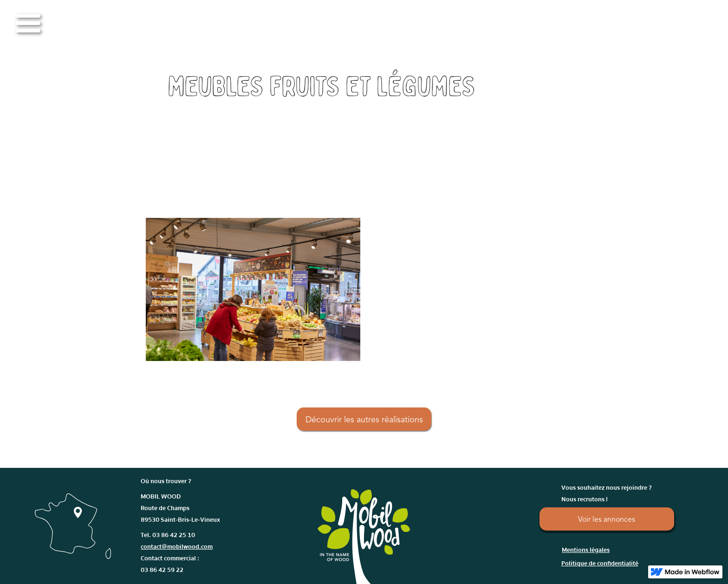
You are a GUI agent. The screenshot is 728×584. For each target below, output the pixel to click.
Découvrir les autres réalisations (364, 420)
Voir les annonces (607, 520)
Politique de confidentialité (600, 564)
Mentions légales (586, 550)
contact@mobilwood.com (177, 547)
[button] (28, 23)
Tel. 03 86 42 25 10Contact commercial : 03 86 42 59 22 (177, 553)
